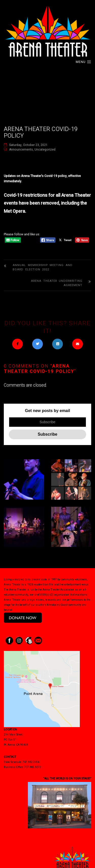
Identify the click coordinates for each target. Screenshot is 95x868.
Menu (83, 62)
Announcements (21, 150)
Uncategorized (45, 150)
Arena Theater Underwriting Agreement (57, 283)
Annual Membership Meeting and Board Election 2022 (43, 267)
